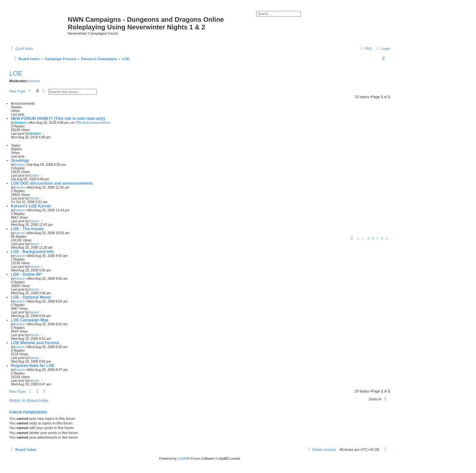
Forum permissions (28, 412)
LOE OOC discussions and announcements (52, 183)
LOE (16, 73)
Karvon (34, 81)
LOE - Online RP (26, 274)
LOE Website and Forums (35, 343)
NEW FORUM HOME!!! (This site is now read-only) (58, 119)
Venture (21, 123)
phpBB (182, 459)
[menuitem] (383, 49)
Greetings (20, 161)
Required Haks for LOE (33, 366)
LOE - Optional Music (31, 297)
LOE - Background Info (33, 252)
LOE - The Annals (27, 229)
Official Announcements (93, 123)
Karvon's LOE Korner (31, 206)
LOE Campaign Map (30, 320)
